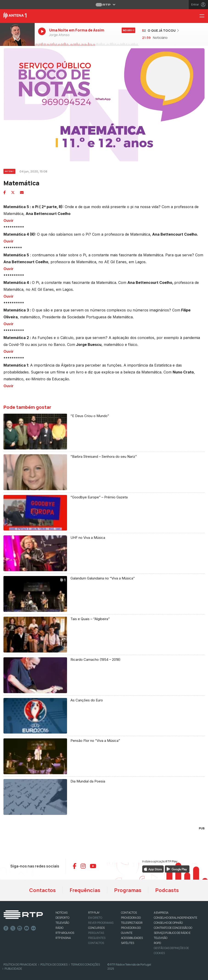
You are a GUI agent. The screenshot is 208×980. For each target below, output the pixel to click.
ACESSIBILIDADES (132, 938)
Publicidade (13, 969)
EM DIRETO (95, 918)
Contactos (42, 890)
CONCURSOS (96, 928)
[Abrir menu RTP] (104, 5)
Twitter (13, 928)
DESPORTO (62, 918)
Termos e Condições (85, 964)
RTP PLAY (94, 913)
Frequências (85, 890)
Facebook (6, 928)
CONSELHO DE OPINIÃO (168, 923)
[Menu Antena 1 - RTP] (204, 16)
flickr (34, 928)
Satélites (128, 943)
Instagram (20, 928)
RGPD (157, 943)
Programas (128, 890)
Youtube (27, 928)
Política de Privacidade (20, 964)
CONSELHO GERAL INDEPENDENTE (176, 918)
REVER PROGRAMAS (101, 923)
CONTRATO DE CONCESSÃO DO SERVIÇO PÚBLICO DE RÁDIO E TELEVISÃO (173, 933)
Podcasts (167, 890)
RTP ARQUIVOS (65, 933)
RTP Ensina (63, 938)
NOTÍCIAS (62, 913)
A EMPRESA (161, 913)
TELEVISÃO (62, 923)
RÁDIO (59, 928)
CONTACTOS (129, 913)
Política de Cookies (54, 964)
